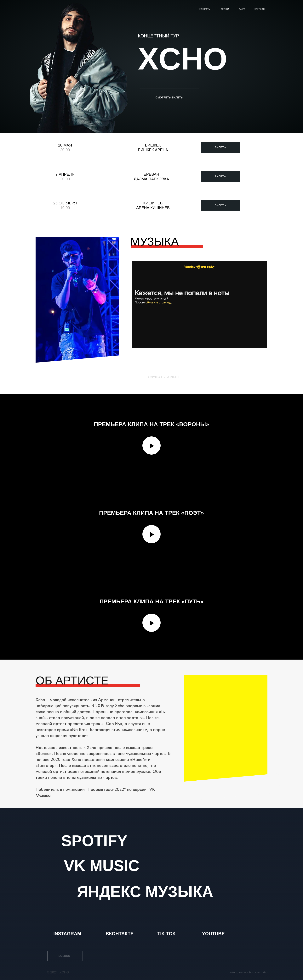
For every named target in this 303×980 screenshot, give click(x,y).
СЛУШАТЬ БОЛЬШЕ (164, 377)
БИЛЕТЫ (220, 147)
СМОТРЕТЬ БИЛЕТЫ (169, 97)
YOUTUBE (213, 934)
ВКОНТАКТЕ (120, 934)
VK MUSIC (102, 866)
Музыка (225, 9)
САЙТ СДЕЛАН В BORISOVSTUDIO (248, 972)
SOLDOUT (65, 956)
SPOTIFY (94, 841)
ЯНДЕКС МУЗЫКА (145, 892)
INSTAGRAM (67, 934)
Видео (242, 9)
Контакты (260, 9)
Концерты (205, 9)
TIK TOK (167, 934)
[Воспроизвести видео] (151, 446)
